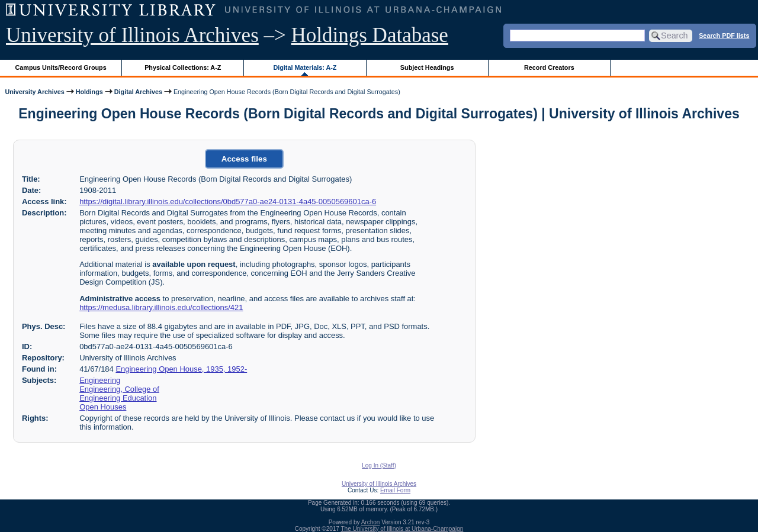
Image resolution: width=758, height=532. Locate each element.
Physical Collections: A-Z (183, 67)
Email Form (395, 490)
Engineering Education (118, 398)
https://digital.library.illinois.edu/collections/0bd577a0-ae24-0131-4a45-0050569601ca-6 (228, 201)
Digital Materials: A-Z (305, 67)
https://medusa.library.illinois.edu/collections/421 (161, 307)
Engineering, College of (119, 389)
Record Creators (549, 67)
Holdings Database (370, 35)
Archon (371, 522)
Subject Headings (427, 67)
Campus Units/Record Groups (61, 67)
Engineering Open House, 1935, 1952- (181, 369)
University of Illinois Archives (132, 35)
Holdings (89, 92)
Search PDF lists (724, 35)
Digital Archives (138, 92)
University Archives (34, 92)
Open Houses (103, 407)
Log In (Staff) (379, 465)
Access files (244, 159)
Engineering (100, 380)
